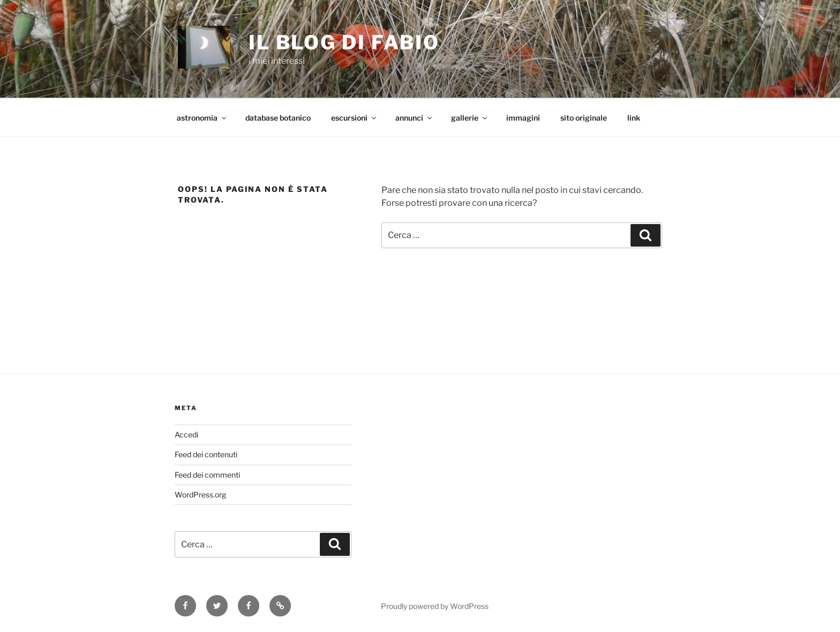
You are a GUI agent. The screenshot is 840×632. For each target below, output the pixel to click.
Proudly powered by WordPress (435, 606)
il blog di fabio (344, 42)
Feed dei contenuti (206, 454)
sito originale (584, 118)
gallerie (470, 118)
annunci (414, 118)
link (634, 118)
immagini (523, 118)
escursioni (354, 118)
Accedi (186, 434)
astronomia (202, 118)
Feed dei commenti (207, 475)
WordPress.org (200, 495)
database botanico (278, 118)
